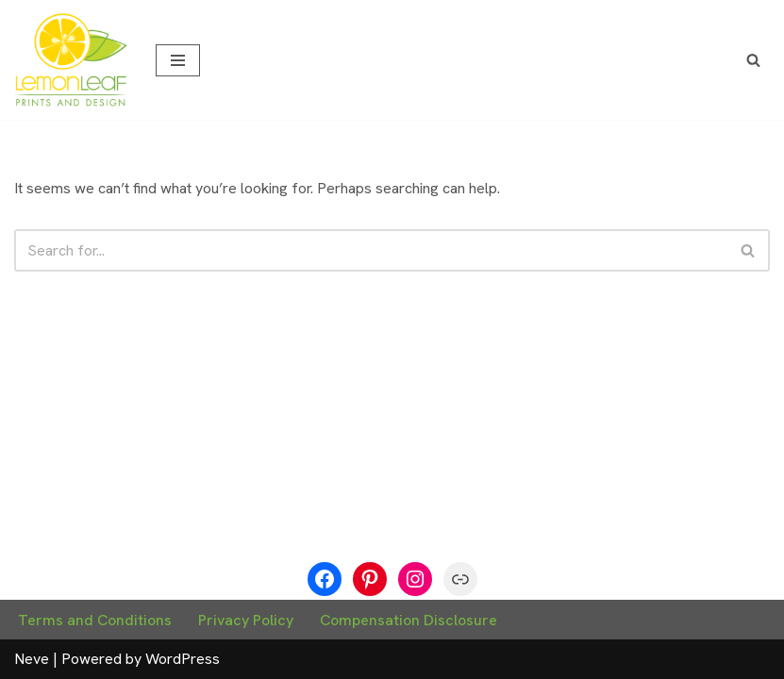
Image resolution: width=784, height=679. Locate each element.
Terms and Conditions (95, 620)
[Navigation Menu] (178, 60)
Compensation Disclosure (409, 620)
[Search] (753, 60)
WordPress (183, 659)
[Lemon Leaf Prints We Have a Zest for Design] (71, 60)
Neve (32, 659)
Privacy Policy (246, 620)
